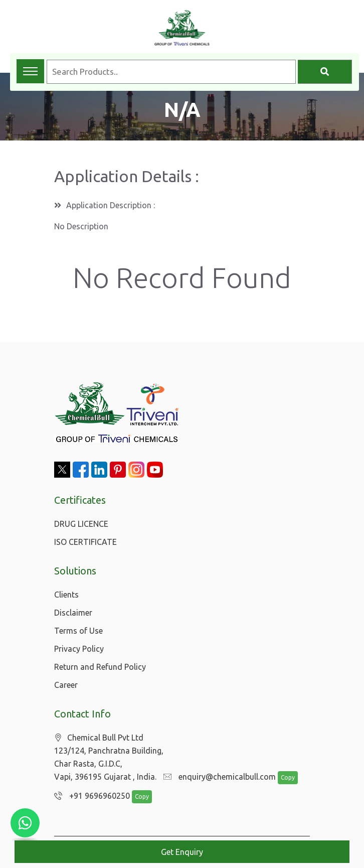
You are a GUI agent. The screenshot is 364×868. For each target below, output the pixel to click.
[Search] (325, 72)
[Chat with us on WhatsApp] (25, 823)
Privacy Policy (79, 649)
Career (66, 685)
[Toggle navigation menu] (30, 71)
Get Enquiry (182, 852)
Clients (66, 595)
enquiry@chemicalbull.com (217, 777)
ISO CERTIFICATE (85, 542)
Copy (283, 778)
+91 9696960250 (89, 796)
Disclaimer (73, 613)
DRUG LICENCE (81, 524)
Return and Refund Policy (100, 667)
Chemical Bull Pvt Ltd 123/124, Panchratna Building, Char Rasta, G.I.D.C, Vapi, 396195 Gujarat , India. (109, 757)
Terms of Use (78, 631)
